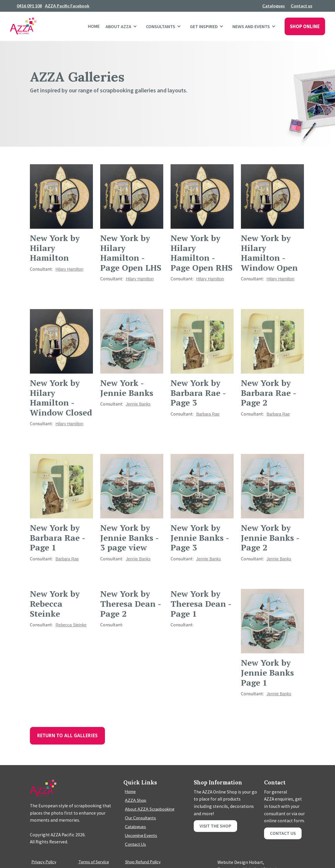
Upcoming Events (141, 835)
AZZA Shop (136, 800)
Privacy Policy (44, 862)
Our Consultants (140, 818)
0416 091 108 (29, 6)
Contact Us (135, 844)
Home (94, 26)
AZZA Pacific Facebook (67, 6)
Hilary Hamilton (70, 269)
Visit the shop (215, 826)
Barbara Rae (208, 414)
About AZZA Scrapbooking (150, 809)
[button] (123, 26)
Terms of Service (94, 862)
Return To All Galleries (67, 736)
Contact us (302, 6)
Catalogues (274, 6)
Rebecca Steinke (71, 625)
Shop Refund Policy (143, 862)
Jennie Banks (138, 404)
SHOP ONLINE (305, 26)
